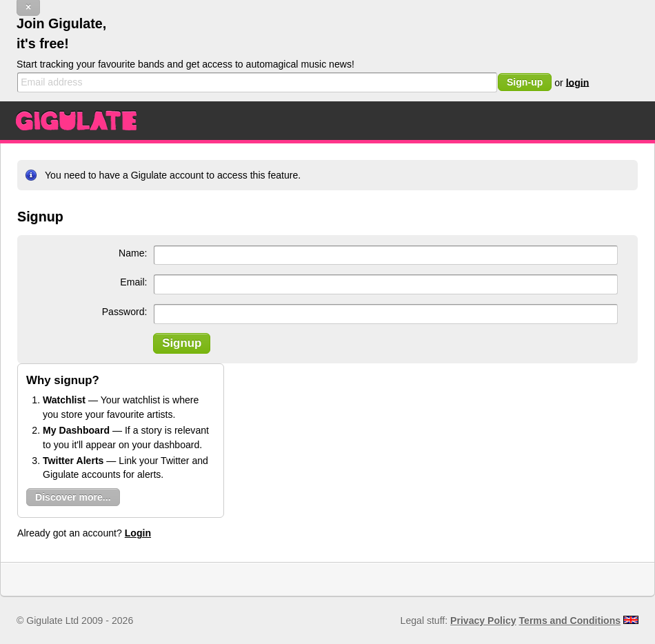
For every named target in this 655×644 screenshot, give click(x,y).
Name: (133, 253)
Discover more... (73, 497)
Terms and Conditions (570, 621)
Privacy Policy (483, 621)
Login (138, 533)
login (578, 82)
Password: (125, 312)
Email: (133, 282)
